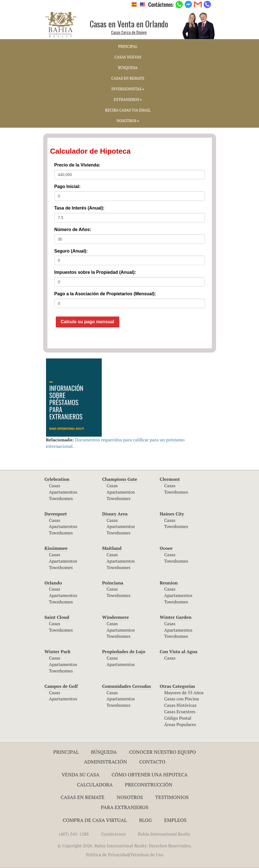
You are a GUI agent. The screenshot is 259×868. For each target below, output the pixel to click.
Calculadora (95, 784)
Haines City (172, 514)
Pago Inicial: (67, 186)
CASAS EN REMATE (128, 78)
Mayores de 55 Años (184, 693)
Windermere (115, 617)
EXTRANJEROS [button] (128, 99)
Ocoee (166, 548)
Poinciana (113, 583)
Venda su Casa (81, 774)
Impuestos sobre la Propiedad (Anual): (95, 272)
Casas (55, 486)
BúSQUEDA (128, 68)
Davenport (56, 514)
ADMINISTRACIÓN (106, 762)
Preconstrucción (149, 784)
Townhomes (61, 498)
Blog (146, 820)
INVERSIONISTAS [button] (128, 89)
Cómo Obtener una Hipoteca (150, 774)
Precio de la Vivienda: (77, 165)
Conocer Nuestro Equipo (163, 752)
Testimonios (172, 797)
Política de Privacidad (107, 855)
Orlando (53, 583)
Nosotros (130, 797)
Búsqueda (104, 752)
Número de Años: (73, 230)
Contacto (152, 762)
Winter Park (58, 651)
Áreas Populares (180, 724)
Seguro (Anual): (71, 251)
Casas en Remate (82, 797)
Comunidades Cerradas (126, 686)
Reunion (169, 583)
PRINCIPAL (128, 46)
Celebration (57, 479)
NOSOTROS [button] (128, 121)
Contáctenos (113, 834)
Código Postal (178, 718)
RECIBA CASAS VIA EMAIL (128, 110)
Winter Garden (176, 617)
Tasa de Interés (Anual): (79, 208)
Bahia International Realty (164, 834)
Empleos (175, 820)
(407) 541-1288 (74, 834)
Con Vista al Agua (179, 651)
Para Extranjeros (125, 807)
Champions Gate (120, 479)
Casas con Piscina (182, 699)
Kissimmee (56, 548)
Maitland (112, 548)
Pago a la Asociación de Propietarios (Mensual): (105, 294)
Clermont (170, 479)
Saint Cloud (57, 617)
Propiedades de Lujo (124, 651)
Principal (66, 752)
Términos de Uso (147, 855)
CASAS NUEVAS (128, 57)
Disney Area (115, 514)
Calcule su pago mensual (88, 322)
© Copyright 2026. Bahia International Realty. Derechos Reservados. (125, 846)
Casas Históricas (180, 705)
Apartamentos (63, 492)
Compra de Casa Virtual (95, 820)
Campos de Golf (61, 686)
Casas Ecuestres (180, 712)
